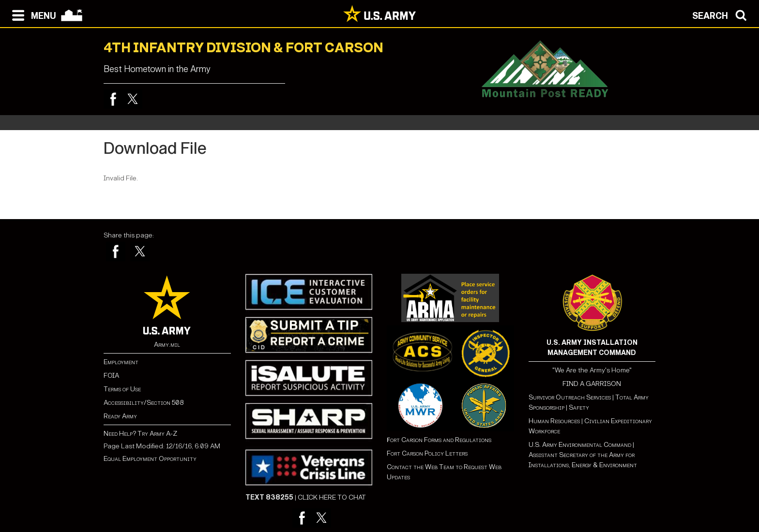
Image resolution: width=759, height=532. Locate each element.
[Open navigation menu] (32, 15)
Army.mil (167, 345)
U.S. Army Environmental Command (580, 445)
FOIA (111, 376)
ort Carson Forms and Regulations (439, 440)
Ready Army (120, 416)
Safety (579, 407)
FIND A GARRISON (592, 384)
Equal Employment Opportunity (150, 459)
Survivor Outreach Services (570, 397)
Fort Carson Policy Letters (427, 453)
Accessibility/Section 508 (144, 403)
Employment (121, 362)
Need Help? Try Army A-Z (140, 434)
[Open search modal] (722, 15)
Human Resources (554, 421)
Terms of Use (122, 389)
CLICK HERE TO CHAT (332, 497)
